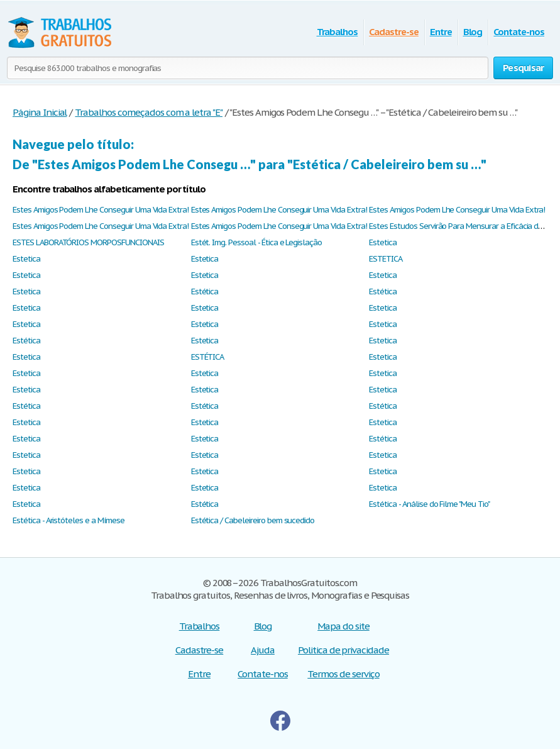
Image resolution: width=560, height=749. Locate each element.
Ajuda (263, 650)
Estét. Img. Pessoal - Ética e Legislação (256, 242)
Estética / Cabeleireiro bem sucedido (253, 520)
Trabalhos (338, 32)
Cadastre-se (394, 32)
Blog (473, 32)
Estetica (383, 242)
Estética (205, 291)
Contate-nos (519, 32)
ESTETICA (386, 259)
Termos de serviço (343, 674)
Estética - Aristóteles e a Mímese (69, 520)
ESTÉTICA (208, 357)
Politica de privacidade (343, 650)
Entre (441, 32)
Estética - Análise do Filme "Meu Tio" (429, 504)
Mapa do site (343, 626)
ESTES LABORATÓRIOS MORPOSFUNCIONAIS (88, 242)
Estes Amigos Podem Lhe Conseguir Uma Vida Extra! (101, 210)
